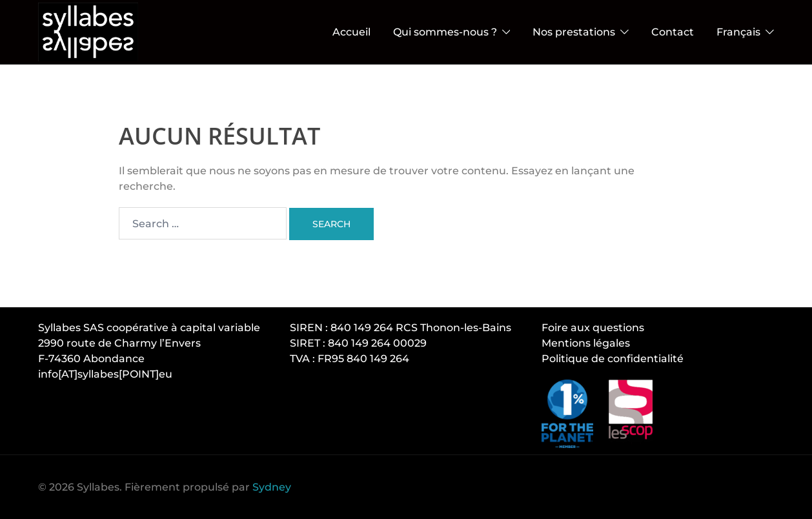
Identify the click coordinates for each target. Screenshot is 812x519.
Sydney (272, 487)
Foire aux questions (593, 328)
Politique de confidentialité (613, 359)
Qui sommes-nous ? (445, 32)
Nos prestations (574, 32)
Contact (673, 32)
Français (738, 32)
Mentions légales (586, 343)
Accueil (351, 32)
